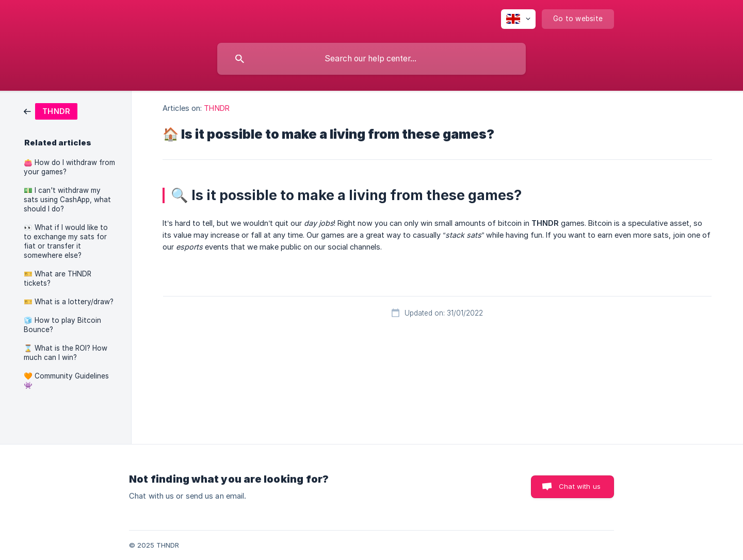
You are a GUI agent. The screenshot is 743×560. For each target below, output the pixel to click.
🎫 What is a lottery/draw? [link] (69, 302)
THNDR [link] (217, 108)
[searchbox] (372, 59)
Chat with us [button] (580, 486)
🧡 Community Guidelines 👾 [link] (66, 381)
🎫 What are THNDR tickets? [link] (58, 278)
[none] (518, 19)
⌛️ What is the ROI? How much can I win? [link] (66, 353)
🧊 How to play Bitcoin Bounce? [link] (62, 325)
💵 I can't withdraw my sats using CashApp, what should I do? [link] (67, 200)
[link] (51, 111)
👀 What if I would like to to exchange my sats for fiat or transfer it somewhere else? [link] (66, 241)
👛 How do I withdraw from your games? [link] (69, 167)
